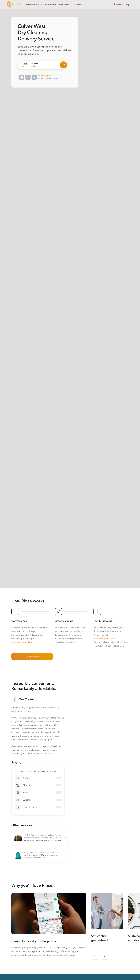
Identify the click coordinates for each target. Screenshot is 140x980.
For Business (64, 5)
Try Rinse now (32, 656)
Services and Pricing (33, 5)
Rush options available (104, 638)
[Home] (13, 5)
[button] (103, 635)
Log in (129, 5)
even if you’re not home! (23, 642)
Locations (78, 5)
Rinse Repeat (50, 5)
